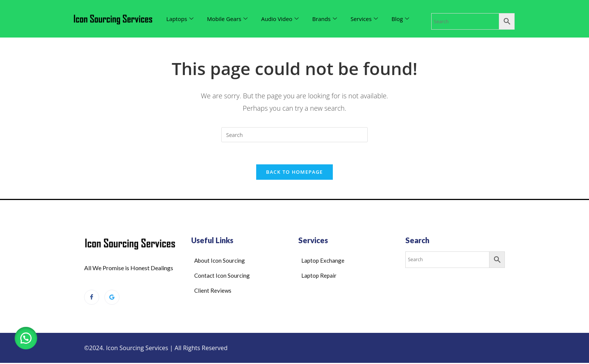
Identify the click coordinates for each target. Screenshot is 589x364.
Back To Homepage (294, 173)
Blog (402, 19)
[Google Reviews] (112, 298)
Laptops (180, 19)
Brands (326, 19)
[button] (26, 338)
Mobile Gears (228, 19)
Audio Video (281, 19)
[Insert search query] (294, 135)
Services (366, 19)
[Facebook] (92, 298)
